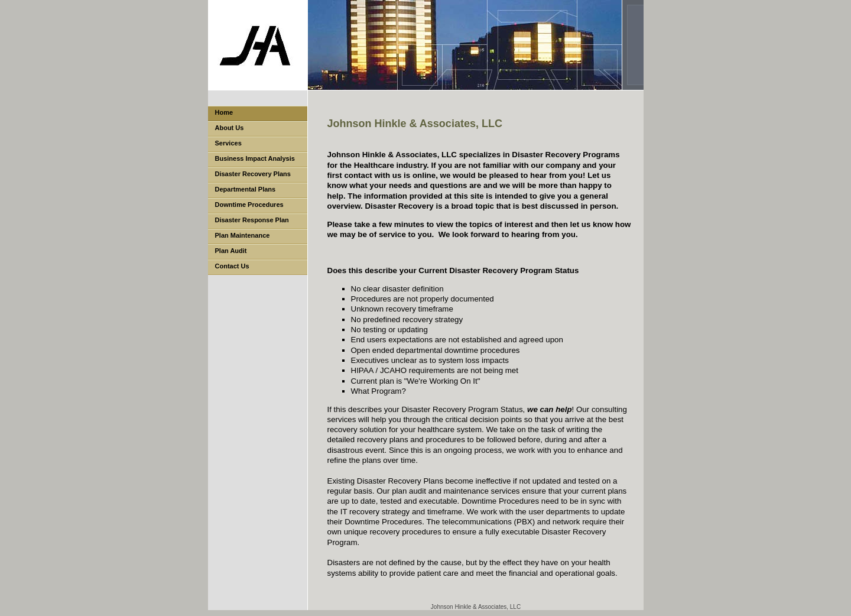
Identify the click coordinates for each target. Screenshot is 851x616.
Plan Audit (231, 251)
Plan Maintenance (243, 235)
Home (224, 112)
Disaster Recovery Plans (253, 174)
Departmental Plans (246, 189)
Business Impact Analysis (255, 158)
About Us (230, 128)
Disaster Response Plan (252, 220)
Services (228, 143)
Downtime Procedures (249, 205)
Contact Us (232, 266)
